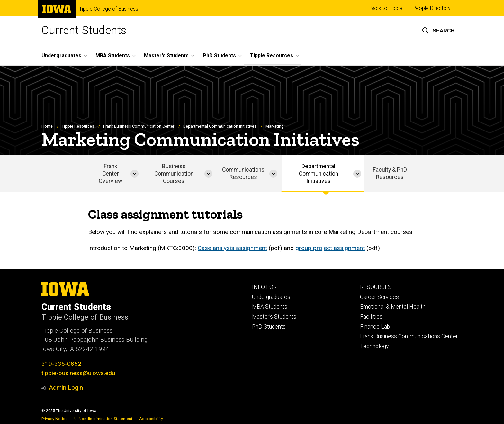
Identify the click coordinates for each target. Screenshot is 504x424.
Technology (374, 346)
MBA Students (270, 307)
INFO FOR (264, 287)
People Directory (432, 8)
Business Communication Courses (174, 174)
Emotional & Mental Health (393, 307)
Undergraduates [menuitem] (61, 55)
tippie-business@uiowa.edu (78, 373)
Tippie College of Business (109, 9)
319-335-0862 (61, 364)
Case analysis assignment (232, 248)
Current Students (84, 30)
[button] (438, 31)
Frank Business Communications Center (409, 336)
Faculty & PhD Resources (390, 174)
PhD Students (269, 327)
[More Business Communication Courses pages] (208, 174)
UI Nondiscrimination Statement (103, 419)
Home (47, 126)
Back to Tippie (386, 8)
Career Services (379, 297)
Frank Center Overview (110, 174)
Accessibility (151, 419)
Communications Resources (243, 174)
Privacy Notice (54, 419)
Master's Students (274, 317)
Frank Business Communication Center (139, 126)
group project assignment (330, 248)
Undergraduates (271, 297)
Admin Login (66, 388)
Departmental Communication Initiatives (220, 126)
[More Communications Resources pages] (273, 174)
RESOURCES (376, 287)
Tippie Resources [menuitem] (272, 55)
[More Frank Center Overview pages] (135, 174)
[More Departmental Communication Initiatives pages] (357, 174)
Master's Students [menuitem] (166, 55)
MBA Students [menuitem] (113, 55)
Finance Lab (375, 327)
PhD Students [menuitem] (219, 55)
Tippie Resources (78, 126)
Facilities (371, 317)
